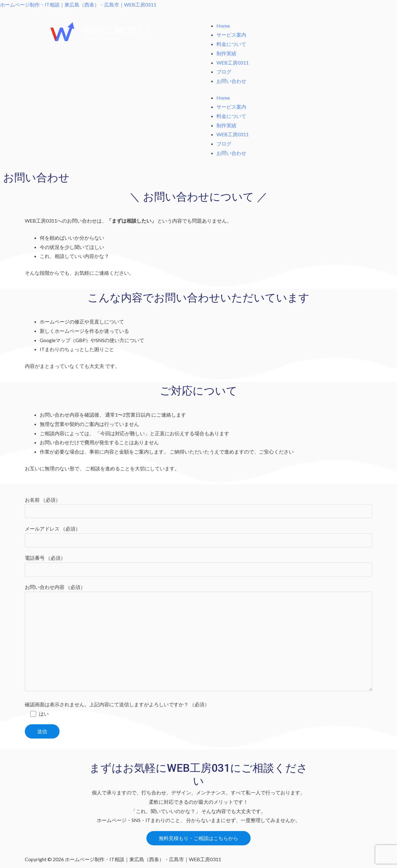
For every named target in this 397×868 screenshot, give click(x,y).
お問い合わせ (231, 81)
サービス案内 (231, 35)
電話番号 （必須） (198, 566)
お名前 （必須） (198, 508)
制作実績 (226, 53)
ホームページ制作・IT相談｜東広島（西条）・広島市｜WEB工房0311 (78, 5)
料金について (231, 44)
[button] (198, 839)
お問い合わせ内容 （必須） (198, 639)
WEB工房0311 (233, 63)
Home (223, 26)
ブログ (224, 72)
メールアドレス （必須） (198, 537)
